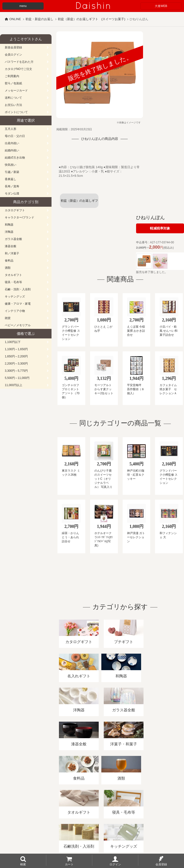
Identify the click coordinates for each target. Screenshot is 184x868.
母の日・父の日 (15, 136)
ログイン (115, 864)
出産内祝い (12, 143)
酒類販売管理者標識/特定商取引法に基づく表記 (85, 813)
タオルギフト (13, 275)
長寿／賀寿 (12, 186)
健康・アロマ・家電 (18, 304)
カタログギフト (15, 210)
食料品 (9, 261)
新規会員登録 (13, 47)
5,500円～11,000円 (17, 378)
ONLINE (15, 19)
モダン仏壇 (12, 194)
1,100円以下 (13, 342)
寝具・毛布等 (13, 282)
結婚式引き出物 (15, 158)
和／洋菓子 (12, 253)
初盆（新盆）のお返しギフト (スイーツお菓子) (92, 19)
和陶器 (9, 225)
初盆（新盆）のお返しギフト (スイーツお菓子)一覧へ (79, 203)
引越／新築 (12, 172)
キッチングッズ (15, 297)
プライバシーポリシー (141, 813)
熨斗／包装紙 (13, 83)
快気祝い (11, 165)
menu (23, 6)
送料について (13, 98)
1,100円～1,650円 (16, 349)
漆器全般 (11, 246)
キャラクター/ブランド (20, 217)
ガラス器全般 (13, 239)
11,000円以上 (14, 385)
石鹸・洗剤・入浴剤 (18, 289)
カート (69, 864)
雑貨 (8, 318)
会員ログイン (13, 55)
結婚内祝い (12, 150)
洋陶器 (9, 232)
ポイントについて (16, 112)
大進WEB (161, 6)
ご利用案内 (12, 76)
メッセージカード (16, 91)
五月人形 (11, 129)
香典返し (11, 179)
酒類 (8, 268)
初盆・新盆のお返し (39, 19)
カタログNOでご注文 (18, 69)
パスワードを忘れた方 (19, 62)
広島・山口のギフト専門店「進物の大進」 (92, 839)
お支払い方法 (13, 105)
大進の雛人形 (92, 845)
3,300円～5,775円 (16, 371)
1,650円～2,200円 (16, 356)
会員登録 (161, 864)
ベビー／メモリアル (18, 325)
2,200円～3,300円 (16, 364)
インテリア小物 (15, 311)
